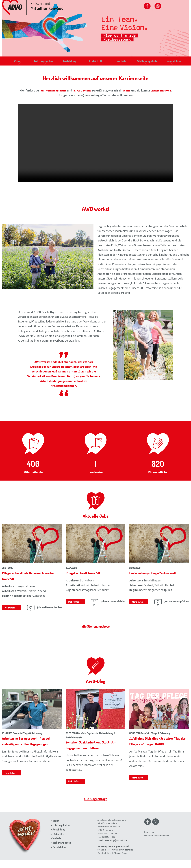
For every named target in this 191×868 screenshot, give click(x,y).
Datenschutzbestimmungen (157, 844)
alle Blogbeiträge (95, 806)
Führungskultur (44, 62)
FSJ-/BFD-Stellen (91, 93)
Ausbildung (70, 62)
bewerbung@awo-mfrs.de (116, 849)
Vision (18, 62)
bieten (139, 93)
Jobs (46, 93)
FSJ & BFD (95, 62)
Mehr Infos (11, 610)
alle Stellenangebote (96, 628)
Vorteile (121, 62)
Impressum (149, 840)
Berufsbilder (173, 62)
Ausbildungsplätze (62, 93)
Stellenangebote (147, 62)
